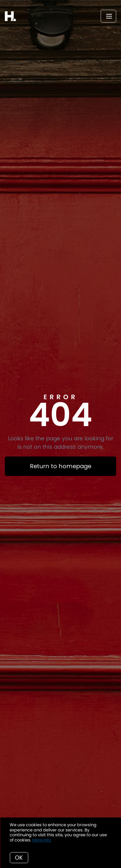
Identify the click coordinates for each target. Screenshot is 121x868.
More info (42, 840)
